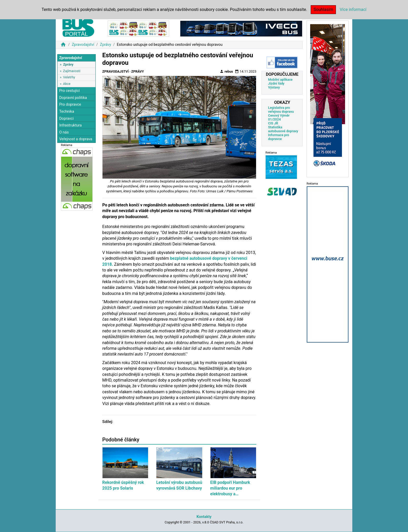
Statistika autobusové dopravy (283, 129)
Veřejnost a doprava (76, 139)
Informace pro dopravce (279, 137)
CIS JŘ (273, 123)
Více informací (353, 9)
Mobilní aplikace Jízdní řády (280, 81)
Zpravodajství (83, 45)
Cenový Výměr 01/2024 (279, 117)
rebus (226, 71)
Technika (67, 112)
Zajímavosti (72, 71)
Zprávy (106, 45)
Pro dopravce (70, 104)
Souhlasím (323, 9)
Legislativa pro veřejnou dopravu (281, 110)
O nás (64, 132)
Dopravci (66, 119)
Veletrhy (69, 77)
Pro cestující (69, 91)
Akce (67, 84)
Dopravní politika (73, 98)
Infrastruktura (70, 125)
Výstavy (274, 87)
